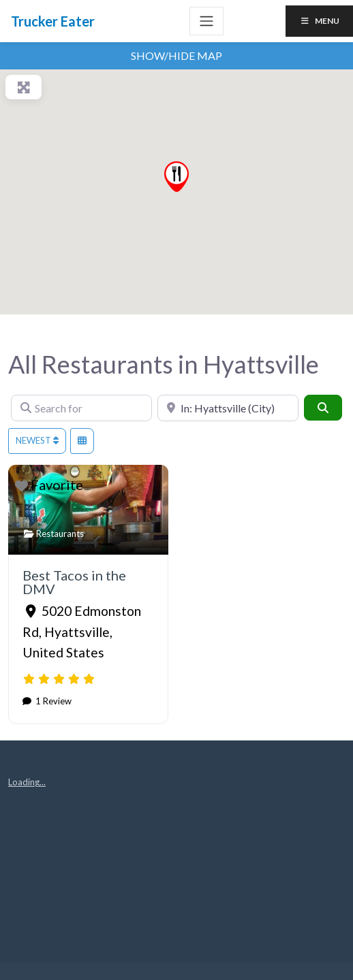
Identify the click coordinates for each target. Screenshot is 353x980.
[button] (176, 177)
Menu (319, 21)
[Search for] (81, 408)
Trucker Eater (53, 21)
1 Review (52, 701)
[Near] (228, 408)
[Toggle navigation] (206, 21)
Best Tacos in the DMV (74, 582)
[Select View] (82, 441)
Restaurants (60, 534)
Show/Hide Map (176, 55)
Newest (37, 440)
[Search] (323, 408)
